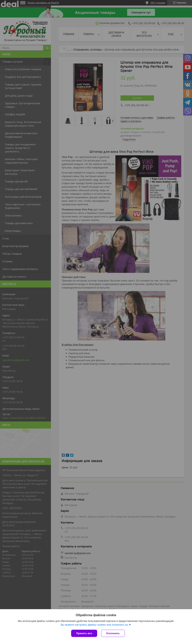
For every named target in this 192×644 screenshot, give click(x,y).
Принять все (84, 633)
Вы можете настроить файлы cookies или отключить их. (95, 625)
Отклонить (113, 633)
